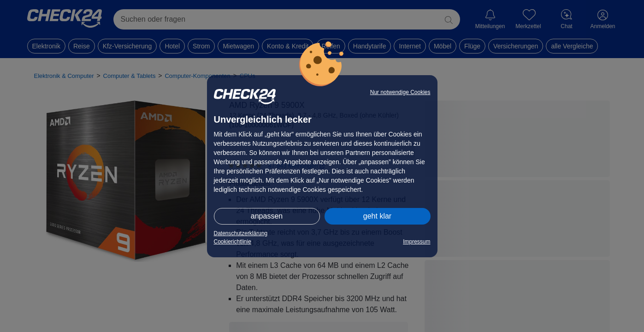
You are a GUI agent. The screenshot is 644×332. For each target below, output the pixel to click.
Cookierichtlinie (233, 242)
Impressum (417, 242)
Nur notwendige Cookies (400, 92)
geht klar (377, 216)
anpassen (267, 216)
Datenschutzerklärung (241, 233)
